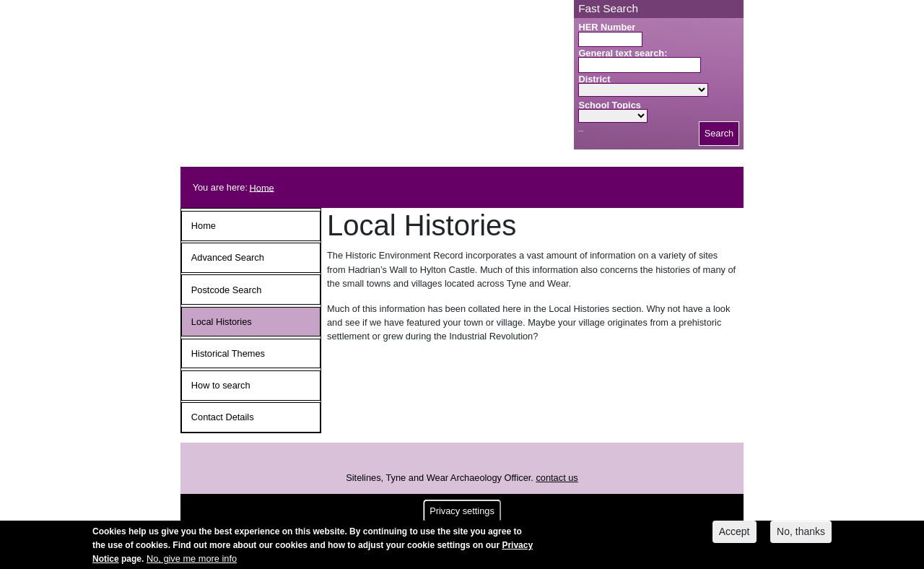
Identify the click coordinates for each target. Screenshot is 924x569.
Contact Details (223, 417)
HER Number (607, 27)
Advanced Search (228, 257)
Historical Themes (228, 353)
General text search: (623, 53)
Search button (581, 131)
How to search (221, 385)
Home (262, 187)
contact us (557, 478)
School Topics (610, 105)
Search (719, 133)
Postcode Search (226, 290)
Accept (735, 536)
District (594, 79)
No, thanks (801, 536)
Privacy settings (462, 515)
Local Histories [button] (222, 322)
